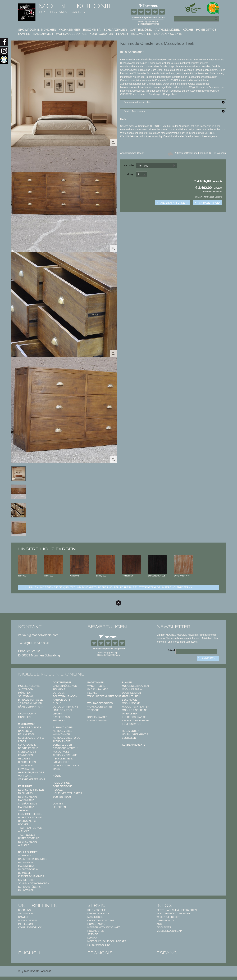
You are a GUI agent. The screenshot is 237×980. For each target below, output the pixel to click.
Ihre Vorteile (97, 910)
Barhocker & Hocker (27, 823)
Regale (58, 790)
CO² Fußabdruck (30, 927)
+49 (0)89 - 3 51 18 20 (34, 643)
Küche (188, 30)
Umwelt (23, 917)
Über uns (24, 910)
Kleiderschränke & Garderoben (31, 878)
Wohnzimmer (70, 30)
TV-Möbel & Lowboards (26, 767)
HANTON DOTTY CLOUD (62, 701)
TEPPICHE (93, 710)
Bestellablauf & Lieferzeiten (177, 910)
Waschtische (96, 686)
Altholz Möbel (168, 30)
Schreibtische (63, 786)
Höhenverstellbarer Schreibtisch (67, 795)
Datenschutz (165, 920)
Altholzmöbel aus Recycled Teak (65, 757)
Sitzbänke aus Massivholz (28, 805)
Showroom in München (37, 30)
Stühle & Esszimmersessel (30, 812)
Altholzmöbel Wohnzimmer (62, 733)
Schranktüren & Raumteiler (29, 889)
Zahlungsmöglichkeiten (173, 914)
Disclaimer (164, 927)
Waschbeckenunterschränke (108, 696)
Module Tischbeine (135, 710)
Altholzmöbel (28, 920)
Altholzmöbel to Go (67, 738)
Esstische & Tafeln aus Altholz (66, 750)
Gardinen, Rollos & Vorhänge (31, 774)
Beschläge (129, 700)
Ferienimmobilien (99, 945)
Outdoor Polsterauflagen (65, 695)
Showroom (26, 914)
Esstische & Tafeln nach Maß (31, 791)
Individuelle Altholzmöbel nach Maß (66, 766)
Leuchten (59, 807)
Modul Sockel (132, 703)
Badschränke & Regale (98, 691)
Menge (130, 174)
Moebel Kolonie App (170, 931)
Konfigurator (101, 34)
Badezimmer (43, 34)
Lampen (24, 34)
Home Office (206, 30)
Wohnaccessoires (71, 34)
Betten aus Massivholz (26, 864)
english (29, 953)
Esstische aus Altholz (28, 843)
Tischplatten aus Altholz (30, 830)
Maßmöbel (95, 917)
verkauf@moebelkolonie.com (38, 635)
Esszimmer (92, 30)
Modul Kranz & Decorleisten (132, 691)
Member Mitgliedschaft (104, 927)
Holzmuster (141, 34)
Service (93, 934)
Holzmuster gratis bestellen (135, 736)
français (100, 953)
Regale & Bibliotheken (27, 760)
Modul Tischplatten (136, 707)
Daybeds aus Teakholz (61, 719)
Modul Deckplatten (135, 686)
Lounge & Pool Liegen (63, 712)
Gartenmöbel (141, 30)
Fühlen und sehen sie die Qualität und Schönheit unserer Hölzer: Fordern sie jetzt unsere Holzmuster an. (111, 587)
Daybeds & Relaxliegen (27, 733)
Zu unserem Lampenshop (175, 102)
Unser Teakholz (98, 914)
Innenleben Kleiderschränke (134, 715)
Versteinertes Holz (32, 779)
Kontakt (93, 938)
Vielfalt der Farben (135, 721)
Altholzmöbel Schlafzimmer (62, 743)
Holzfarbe (129, 165)
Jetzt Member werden (212, 191)
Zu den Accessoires (175, 111)
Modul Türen (131, 696)
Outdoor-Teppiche (65, 707)
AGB (159, 924)
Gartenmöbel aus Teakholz (65, 688)
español (168, 953)
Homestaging (96, 924)
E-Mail (171, 650)
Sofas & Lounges (30, 727)
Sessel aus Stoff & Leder (31, 740)
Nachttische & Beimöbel (28, 871)
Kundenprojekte (168, 34)
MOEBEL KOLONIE (76, 6)
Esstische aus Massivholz (28, 798)
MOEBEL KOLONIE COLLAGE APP (107, 941)
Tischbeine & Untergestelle (29, 836)
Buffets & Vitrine (30, 817)
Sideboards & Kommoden (27, 753)
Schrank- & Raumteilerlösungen (33, 857)
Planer (122, 34)
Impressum (26, 924)
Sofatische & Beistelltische (28, 746)
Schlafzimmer (115, 30)
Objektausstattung (101, 920)
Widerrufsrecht (168, 917)
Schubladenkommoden (34, 883)
